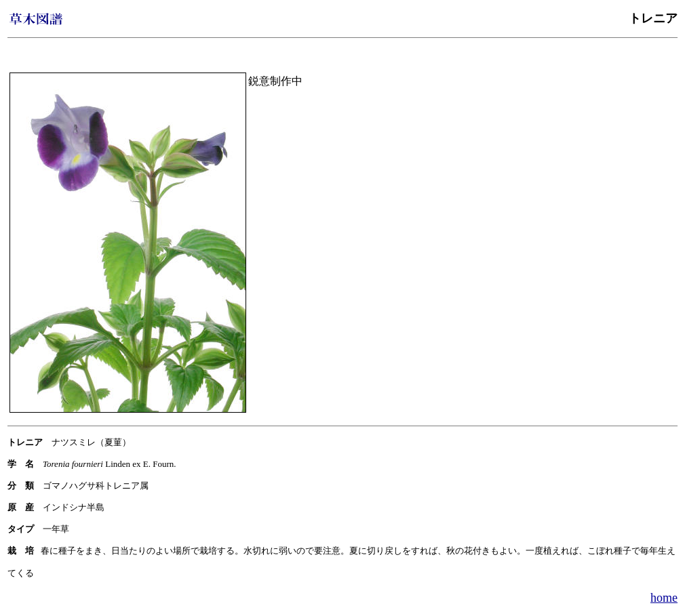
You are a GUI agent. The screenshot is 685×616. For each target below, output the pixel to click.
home (664, 598)
